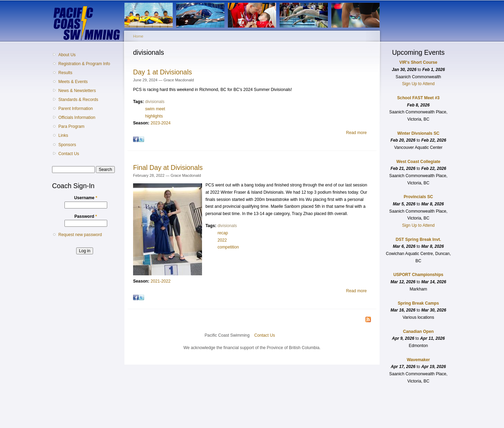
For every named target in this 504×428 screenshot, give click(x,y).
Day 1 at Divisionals (163, 72)
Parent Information (75, 109)
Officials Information (77, 118)
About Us (67, 55)
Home (138, 36)
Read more (356, 133)
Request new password (80, 235)
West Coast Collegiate (418, 162)
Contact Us (69, 154)
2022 (222, 240)
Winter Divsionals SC (418, 133)
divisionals (155, 102)
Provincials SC (418, 197)
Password (86, 216)
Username (86, 198)
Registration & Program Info (84, 64)
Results (65, 73)
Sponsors (67, 145)
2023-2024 (161, 123)
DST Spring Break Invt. (419, 240)
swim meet (155, 109)
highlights (154, 116)
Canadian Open (418, 332)
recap (223, 233)
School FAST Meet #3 (418, 98)
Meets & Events (73, 82)
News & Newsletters (77, 91)
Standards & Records (78, 100)
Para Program (71, 126)
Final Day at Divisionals (168, 167)
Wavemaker (418, 360)
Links (63, 135)
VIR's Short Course (418, 62)
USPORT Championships (418, 275)
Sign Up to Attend (418, 84)
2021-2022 (161, 281)
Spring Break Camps (419, 303)
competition (228, 247)
